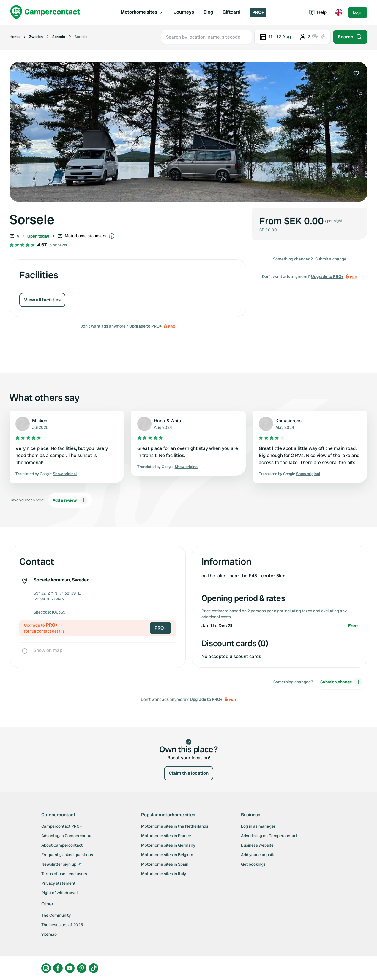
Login (358, 12)
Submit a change (331, 259)
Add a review (70, 500)
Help (318, 12)
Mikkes (40, 421)
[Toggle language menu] (339, 12)
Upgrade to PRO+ (145, 326)
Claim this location (189, 773)
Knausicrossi (289, 421)
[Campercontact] (45, 12)
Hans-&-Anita (168, 421)
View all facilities (42, 300)
